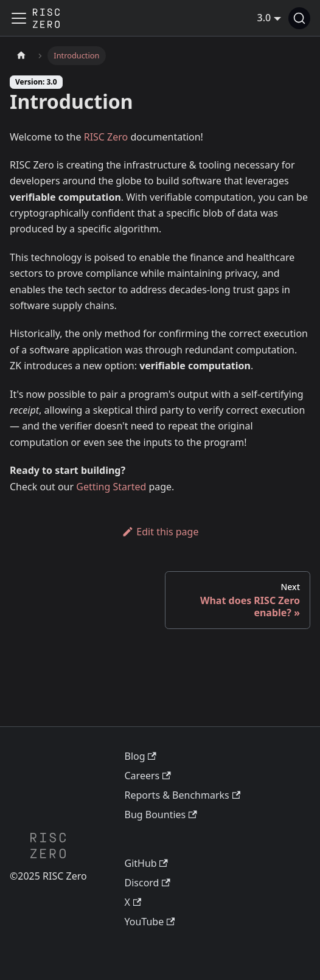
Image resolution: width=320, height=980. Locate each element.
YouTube (150, 922)
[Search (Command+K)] (299, 18)
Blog (141, 756)
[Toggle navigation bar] (19, 18)
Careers (148, 776)
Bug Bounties (161, 815)
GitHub (146, 863)
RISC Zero (106, 137)
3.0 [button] (264, 18)
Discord (148, 883)
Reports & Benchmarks (183, 795)
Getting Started (111, 487)
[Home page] (21, 56)
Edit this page (160, 532)
